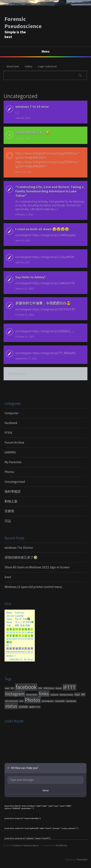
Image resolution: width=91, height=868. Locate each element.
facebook (11, 423)
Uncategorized (15, 482)
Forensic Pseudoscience (23, 22)
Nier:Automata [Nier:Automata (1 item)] (12, 701)
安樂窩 (9, 511)
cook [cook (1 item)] (7, 688)
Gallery (29, 66)
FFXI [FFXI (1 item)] (40, 688)
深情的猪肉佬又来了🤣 (33, 133)
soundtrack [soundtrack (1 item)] (71, 701)
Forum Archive (14, 442)
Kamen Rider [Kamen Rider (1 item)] (32, 695)
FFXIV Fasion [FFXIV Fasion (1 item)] (49, 688)
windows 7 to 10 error (32, 107)
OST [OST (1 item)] (21, 701)
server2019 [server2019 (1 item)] (60, 701)
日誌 (8, 521)
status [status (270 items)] (11, 706)
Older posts (17, 374)
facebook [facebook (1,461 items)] (26, 687)
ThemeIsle (82, 860)
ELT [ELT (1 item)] (12, 688)
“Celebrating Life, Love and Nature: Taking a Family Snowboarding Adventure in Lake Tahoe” (49, 191)
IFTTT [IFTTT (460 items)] (70, 687)
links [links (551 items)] (44, 694)
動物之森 (11, 501)
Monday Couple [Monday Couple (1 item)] (66, 695)
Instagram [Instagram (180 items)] (15, 694)
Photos (9, 472)
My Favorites (13, 462)
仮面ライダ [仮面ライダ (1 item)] (35, 707)
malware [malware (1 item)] (54, 695)
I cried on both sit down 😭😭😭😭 (42, 229)
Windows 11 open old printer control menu (33, 587)
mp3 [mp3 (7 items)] (77, 694)
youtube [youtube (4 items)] (23, 707)
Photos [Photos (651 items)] (33, 700)
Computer (12, 413)
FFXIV (8, 433)
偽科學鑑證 (13, 491)
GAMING (10, 452)
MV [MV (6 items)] (83, 694)
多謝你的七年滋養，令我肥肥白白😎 (43, 303)
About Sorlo (13, 66)
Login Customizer (47, 66)
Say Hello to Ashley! (30, 277)
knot (8, 577)
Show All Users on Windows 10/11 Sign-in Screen (37, 567)
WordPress (61, 845)
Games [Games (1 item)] (59, 688)
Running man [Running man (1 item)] (48, 701)
